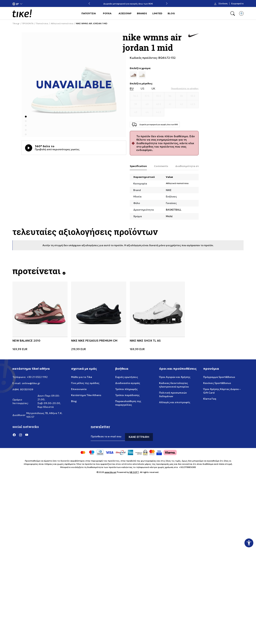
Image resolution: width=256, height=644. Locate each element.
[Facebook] (14, 435)
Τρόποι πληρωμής (126, 389)
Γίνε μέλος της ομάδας (85, 383)
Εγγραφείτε (237, 4)
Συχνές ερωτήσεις (127, 377)
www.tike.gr (110, 472)
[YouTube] (27, 435)
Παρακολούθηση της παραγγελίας (128, 403)
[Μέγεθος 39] (136, 104)
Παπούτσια (42, 23)
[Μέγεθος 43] (136, 112)
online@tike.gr (31, 383)
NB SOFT (134, 472)
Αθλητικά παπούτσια (62, 23)
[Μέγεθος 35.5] (159, 96)
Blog (74, 401)
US (142, 89)
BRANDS (142, 13)
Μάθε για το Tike (82, 377)
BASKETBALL (174, 210)
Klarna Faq (210, 399)
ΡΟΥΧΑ (107, 13)
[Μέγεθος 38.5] (193, 96)
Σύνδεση (223, 4)
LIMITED (157, 13)
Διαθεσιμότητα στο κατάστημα (196, 166)
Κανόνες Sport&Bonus (217, 383)
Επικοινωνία (79, 389)
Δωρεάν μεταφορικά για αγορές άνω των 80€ (128, 4)
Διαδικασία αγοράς (128, 383)
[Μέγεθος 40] (147, 104)
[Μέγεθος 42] (181, 104)
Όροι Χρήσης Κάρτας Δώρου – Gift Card (222, 391)
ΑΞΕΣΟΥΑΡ (125, 13)
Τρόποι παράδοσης (127, 395)
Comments (161, 166)
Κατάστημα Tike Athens (86, 395)
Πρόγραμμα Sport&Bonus (219, 377)
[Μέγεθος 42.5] (193, 104)
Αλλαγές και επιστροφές (175, 402)
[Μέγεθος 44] (147, 112)
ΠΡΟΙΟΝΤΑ (28, 23)
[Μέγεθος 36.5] (136, 96)
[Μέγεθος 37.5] (147, 96)
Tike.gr (16, 23)
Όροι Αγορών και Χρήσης (175, 377)
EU (132, 89)
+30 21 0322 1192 (37, 377)
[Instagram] (20, 435)
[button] (18, 4)
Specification (138, 166)
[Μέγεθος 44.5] (159, 112)
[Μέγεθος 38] (181, 96)
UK (153, 89)
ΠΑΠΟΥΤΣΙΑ (89, 13)
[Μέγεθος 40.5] (159, 104)
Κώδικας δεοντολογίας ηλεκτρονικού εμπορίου (174, 385)
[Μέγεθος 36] (170, 96)
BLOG (171, 13)
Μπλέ (169, 216)
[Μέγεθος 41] (170, 104)
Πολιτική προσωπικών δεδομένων (173, 394)
